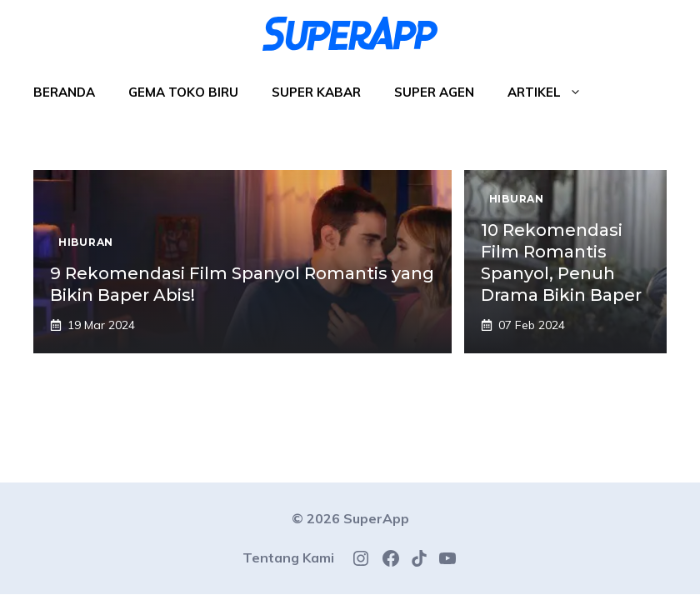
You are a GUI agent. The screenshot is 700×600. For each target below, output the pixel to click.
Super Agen (434, 92)
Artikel (553, 92)
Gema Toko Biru (183, 92)
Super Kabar (316, 92)
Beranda (64, 92)
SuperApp (376, 518)
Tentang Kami (288, 557)
